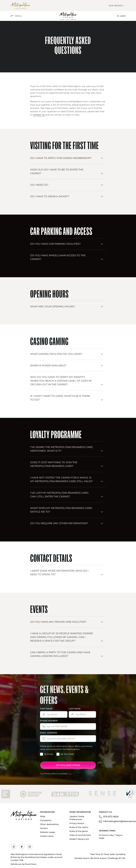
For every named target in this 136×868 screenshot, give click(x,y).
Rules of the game (79, 831)
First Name (47, 709)
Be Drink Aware (99, 858)
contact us (39, 115)
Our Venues (117, 6)
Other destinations (49, 824)
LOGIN (121, 16)
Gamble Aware (82, 858)
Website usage (47, 832)
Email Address (49, 733)
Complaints (46, 820)
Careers (44, 828)
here (70, 774)
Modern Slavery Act (79, 839)
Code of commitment (80, 835)
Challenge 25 (114, 858)
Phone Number (49, 721)
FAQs (43, 816)
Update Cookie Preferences (77, 818)
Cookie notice (47, 836)
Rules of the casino (79, 827)
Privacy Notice (77, 823)
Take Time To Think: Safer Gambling (108, 854)
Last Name (75, 709)
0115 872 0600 (111, 817)
